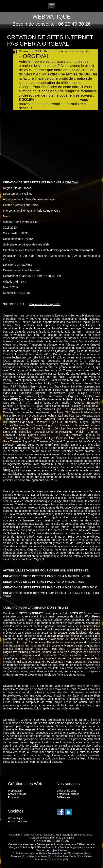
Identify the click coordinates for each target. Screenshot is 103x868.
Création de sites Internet (44, 838)
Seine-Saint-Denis (65, 856)
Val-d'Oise (56, 859)
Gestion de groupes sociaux (76, 847)
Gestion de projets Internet (51, 850)
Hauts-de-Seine (38, 856)
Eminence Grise (83, 835)
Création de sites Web (21, 844)
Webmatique (63, 835)
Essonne (16, 856)
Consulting (68, 838)
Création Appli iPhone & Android (39, 847)
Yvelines (78, 853)
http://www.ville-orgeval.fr (45, 304)
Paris (42, 853)
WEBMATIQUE (51, 17)
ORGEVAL (72, 182)
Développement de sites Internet (55, 844)
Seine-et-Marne (57, 853)
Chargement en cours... (51, 140)
